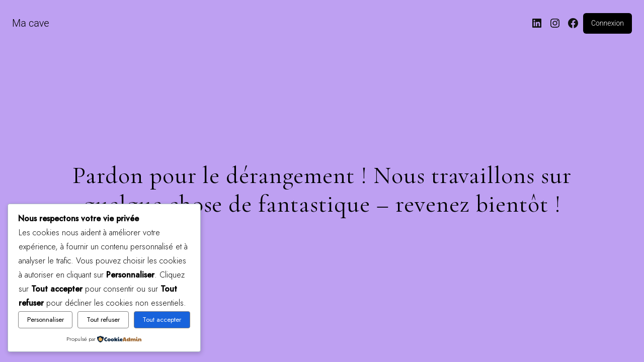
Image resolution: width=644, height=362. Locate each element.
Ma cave (31, 23)
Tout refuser (103, 320)
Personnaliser (46, 320)
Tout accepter (162, 320)
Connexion (608, 23)
